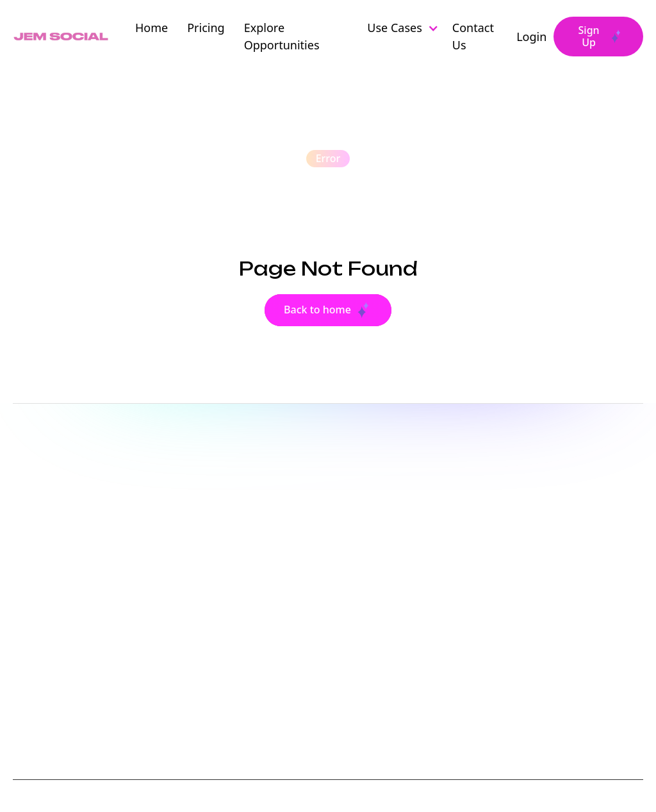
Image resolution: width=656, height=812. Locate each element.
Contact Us (473, 36)
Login (531, 37)
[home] (62, 37)
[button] (407, 28)
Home (152, 28)
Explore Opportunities (282, 36)
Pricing (206, 28)
